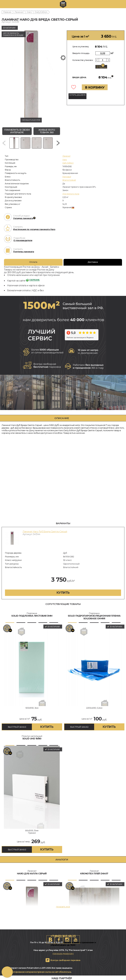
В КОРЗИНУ (95, 87)
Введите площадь (81, 53)
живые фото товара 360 (47, 131)
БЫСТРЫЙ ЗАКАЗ (17, 727)
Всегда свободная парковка (65, 960)
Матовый (67, 177)
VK (51, 939)
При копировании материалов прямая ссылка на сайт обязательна (39, 972)
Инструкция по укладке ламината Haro (34, 229)
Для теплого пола (71, 194)
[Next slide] (58, 143)
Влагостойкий (69, 180)
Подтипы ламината (24, 252)
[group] (31, 75)
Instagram (67, 939)
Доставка (93, 262)
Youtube (76, 939)
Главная (7, 12)
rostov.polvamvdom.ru (63, 4)
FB (59, 939)
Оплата (33, 262)
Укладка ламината (23, 218)
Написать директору (63, 953)
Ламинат (19, 12)
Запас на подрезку (101, 67)
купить (63, 593)
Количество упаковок (83, 60)
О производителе (23, 240)
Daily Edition (41, 12)
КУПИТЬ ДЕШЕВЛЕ (77, 95)
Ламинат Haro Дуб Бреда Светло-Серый (45, 532)
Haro (29, 12)
